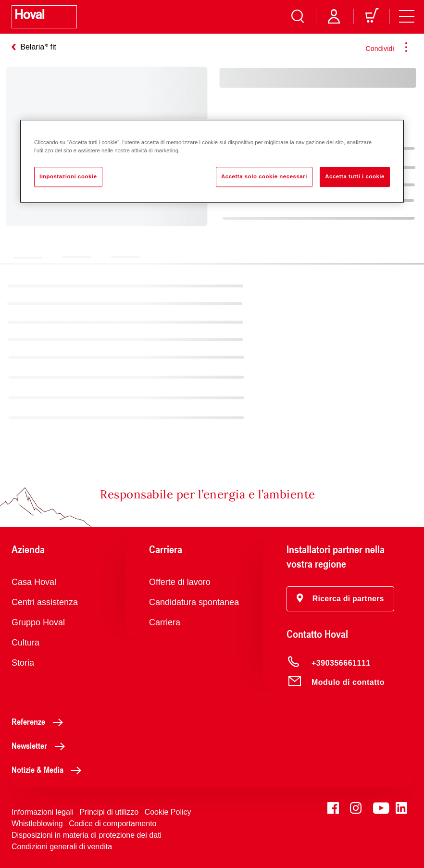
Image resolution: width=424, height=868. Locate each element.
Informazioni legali (43, 812)
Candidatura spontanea (194, 602)
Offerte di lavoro (180, 582)
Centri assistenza (45, 602)
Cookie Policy (168, 812)
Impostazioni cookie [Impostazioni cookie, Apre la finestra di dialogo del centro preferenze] (68, 176)
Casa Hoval (34, 582)
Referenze (40, 721)
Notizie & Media (49, 769)
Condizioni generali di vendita (62, 847)
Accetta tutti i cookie (355, 176)
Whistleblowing (37, 824)
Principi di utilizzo (109, 812)
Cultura (25, 643)
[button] (340, 599)
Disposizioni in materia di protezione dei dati (87, 835)
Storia (23, 663)
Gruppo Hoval (38, 622)
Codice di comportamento (112, 824)
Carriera (165, 622)
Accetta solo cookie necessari (264, 176)
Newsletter (41, 745)
